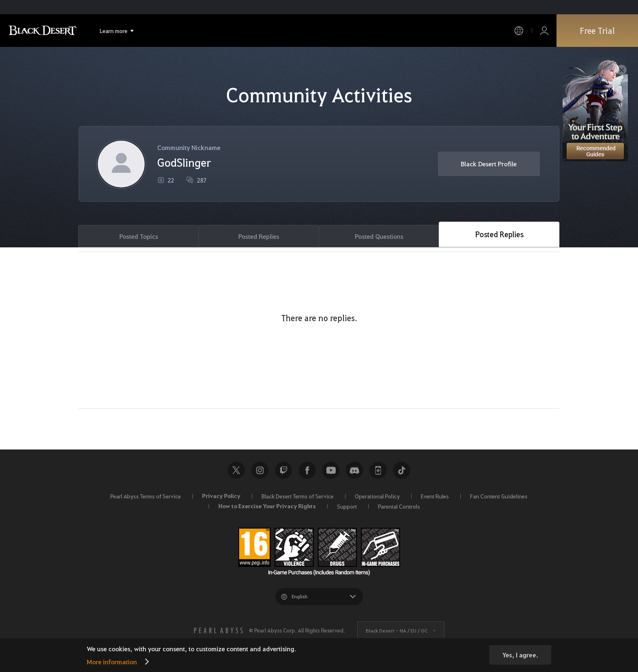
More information (112, 662)
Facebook (307, 470)
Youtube (331, 470)
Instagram (260, 470)
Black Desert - (397, 630)
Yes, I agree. (520, 655)
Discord (354, 470)
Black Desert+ (378, 470)
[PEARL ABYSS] (218, 630)
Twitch (284, 470)
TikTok (402, 470)
